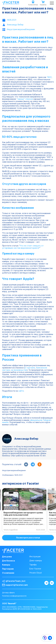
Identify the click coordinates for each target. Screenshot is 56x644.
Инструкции (35, 557)
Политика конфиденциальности (14, 596)
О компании (8, 573)
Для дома (7, 557)
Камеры (6, 565)
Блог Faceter (35, 569)
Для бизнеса (9, 561)
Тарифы (33, 565)
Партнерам (8, 569)
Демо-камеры (36, 561)
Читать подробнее (11, 530)
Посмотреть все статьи (28, 538)
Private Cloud (35, 573)
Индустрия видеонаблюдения (14, 471)
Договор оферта (8, 593)
